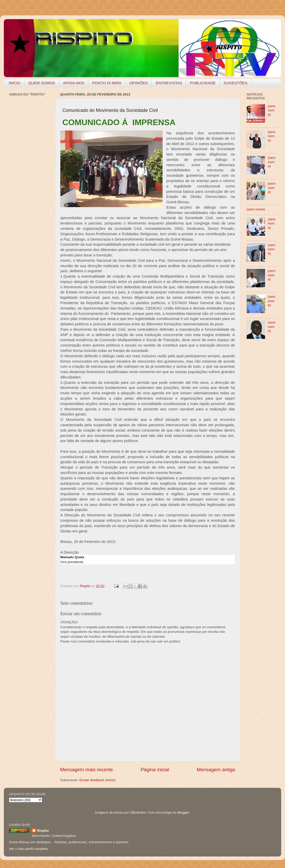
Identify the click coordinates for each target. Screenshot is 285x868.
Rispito (43, 831)
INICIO (15, 83)
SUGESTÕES (236, 83)
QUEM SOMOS (42, 83)
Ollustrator (138, 812)
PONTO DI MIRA (107, 83)
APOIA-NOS (74, 83)
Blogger (183, 812)
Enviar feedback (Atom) (98, 780)
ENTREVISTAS (169, 83)
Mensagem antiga (216, 770)
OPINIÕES (139, 83)
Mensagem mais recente (87, 770)
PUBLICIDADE (203, 83)
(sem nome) (271, 110)
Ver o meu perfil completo (29, 849)
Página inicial (155, 770)
